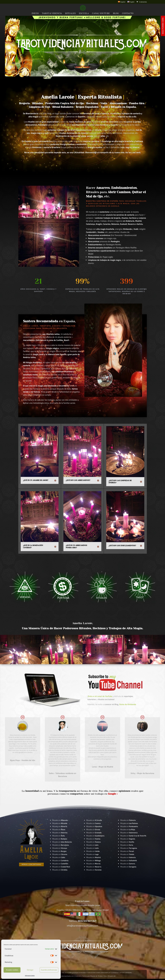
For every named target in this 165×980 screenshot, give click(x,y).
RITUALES (70, 14)
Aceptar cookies (12, 970)
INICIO (35, 14)
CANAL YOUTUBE (101, 14)
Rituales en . (60, 854)
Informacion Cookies (30, 976)
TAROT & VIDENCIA (52, 14)
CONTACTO (128, 14)
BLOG (116, 14)
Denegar (30, 970)
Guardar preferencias (49, 970)
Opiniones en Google (108, 206)
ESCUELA (84, 14)
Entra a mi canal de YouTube (100, 696)
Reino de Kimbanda (128, 704)
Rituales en (60, 820)
